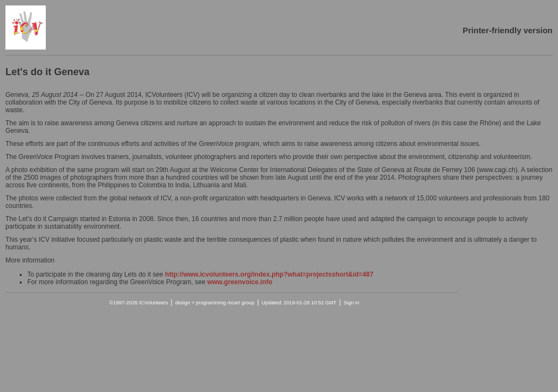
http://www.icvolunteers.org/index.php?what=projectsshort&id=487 (269, 274)
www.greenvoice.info (240, 282)
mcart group (241, 303)
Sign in (352, 303)
